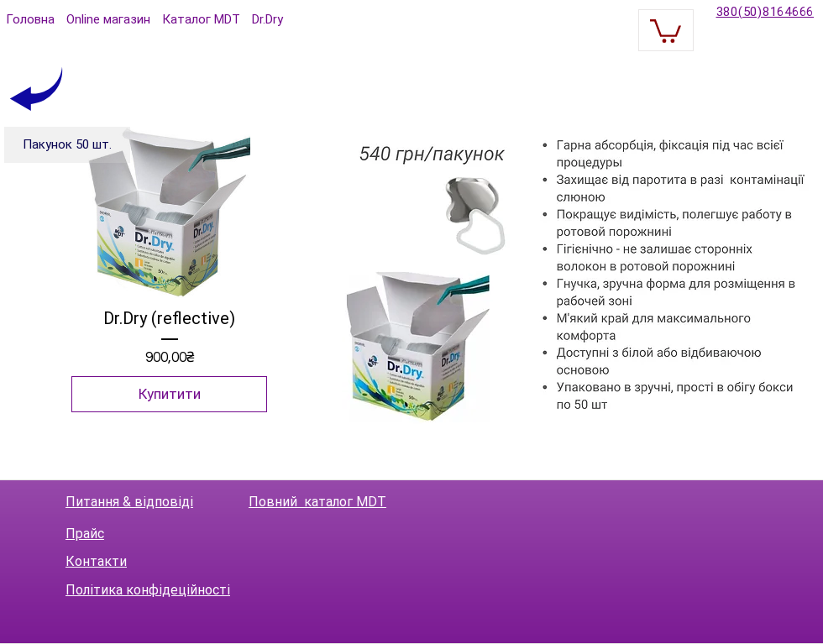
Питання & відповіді (129, 502)
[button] (666, 30)
